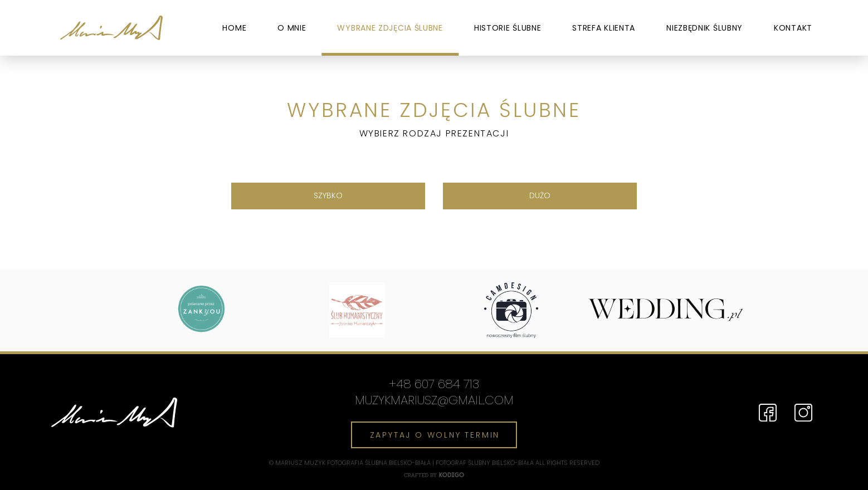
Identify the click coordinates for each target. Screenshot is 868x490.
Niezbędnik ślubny (704, 28)
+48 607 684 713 (434, 384)
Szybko (328, 195)
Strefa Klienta (604, 28)
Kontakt (793, 28)
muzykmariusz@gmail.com (434, 401)
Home (234, 28)
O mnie (292, 28)
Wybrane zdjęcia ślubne (390, 28)
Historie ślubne (508, 28)
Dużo (540, 195)
